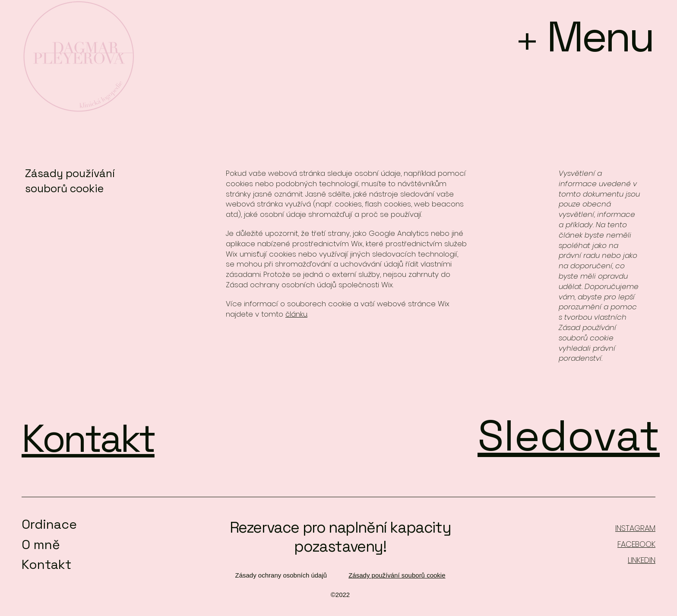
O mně (41, 545)
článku (296, 314)
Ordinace (49, 524)
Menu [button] (600, 37)
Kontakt (46, 564)
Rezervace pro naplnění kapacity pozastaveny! (340, 537)
